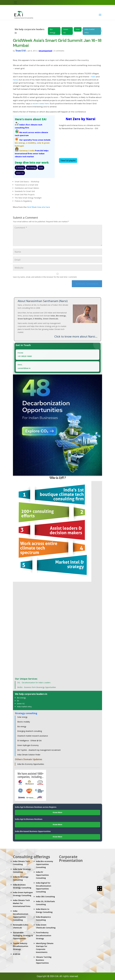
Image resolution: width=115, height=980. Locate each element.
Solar (78, 29)
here (93, 77)
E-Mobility (20, 168)
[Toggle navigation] (15, 2)
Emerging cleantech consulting (30, 731)
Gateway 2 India (27, 151)
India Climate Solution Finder (29, 755)
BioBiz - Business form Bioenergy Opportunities (37, 687)
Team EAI (20, 51)
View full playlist (68, 160)
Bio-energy (53, 31)
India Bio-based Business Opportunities (33, 831)
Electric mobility (24, 722)
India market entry (90, 31)
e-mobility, (31, 143)
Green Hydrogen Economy (28, 745)
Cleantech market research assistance (33, 736)
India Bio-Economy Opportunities (31, 764)
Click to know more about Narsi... (76, 336)
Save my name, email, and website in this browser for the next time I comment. (45, 277)
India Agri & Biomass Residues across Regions (36, 807)
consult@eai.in (24, 368)
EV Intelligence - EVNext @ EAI (29, 741)
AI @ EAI (17, 954)
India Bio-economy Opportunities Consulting (44, 864)
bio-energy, (20, 143)
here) (15, 80)
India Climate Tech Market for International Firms (22, 903)
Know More (57, 812)
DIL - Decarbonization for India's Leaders (34, 683)
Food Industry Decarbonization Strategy (44, 935)
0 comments (59, 51)
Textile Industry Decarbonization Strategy (21, 946)
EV (18, 701)
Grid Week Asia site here (38, 207)
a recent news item (40, 104)
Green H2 (66, 31)
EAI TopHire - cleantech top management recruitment (39, 750)
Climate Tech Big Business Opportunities (44, 960)
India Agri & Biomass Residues (29, 819)
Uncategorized (45, 51)
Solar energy (22, 717)
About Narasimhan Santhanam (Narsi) (43, 301)
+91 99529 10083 (25, 356)
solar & (40, 143)
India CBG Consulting (45, 896)
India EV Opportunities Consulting (42, 875)
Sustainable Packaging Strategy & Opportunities (23, 935)
